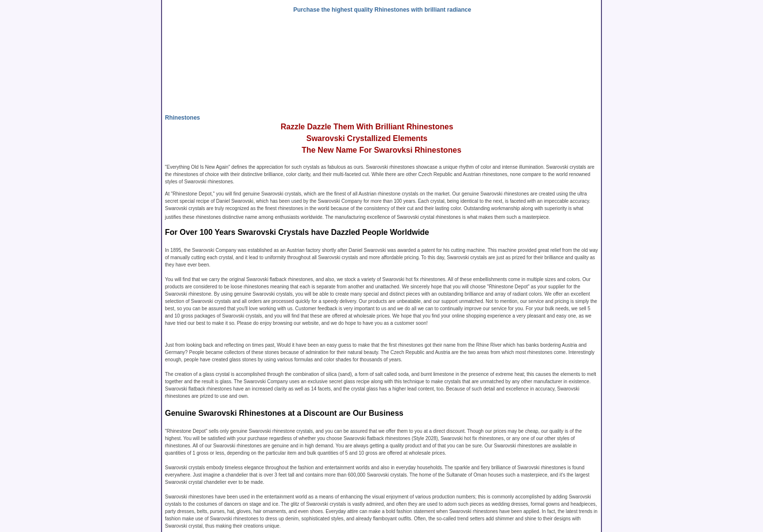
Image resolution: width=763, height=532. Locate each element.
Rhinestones (182, 118)
